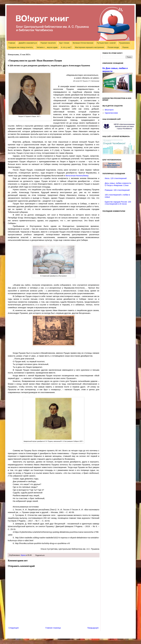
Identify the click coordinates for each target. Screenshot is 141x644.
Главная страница (53, 628)
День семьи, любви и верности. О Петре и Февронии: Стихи (118, 184)
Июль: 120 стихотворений (116, 178)
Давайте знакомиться (28, 43)
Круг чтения (64, 43)
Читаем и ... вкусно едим (47, 47)
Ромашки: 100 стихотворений (117, 190)
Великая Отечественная (83, 43)
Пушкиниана (124, 43)
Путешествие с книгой (106, 43)
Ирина (23, 555)
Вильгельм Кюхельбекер (77, 176)
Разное (125, 47)
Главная (12, 43)
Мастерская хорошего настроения (89, 47)
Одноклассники (111, 113)
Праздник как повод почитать (21, 47)
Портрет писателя (48, 43)
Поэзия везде (113, 47)
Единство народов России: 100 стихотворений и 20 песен (118, 203)
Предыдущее (93, 628)
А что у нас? (66, 47)
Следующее (14, 628)
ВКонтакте (109, 110)
